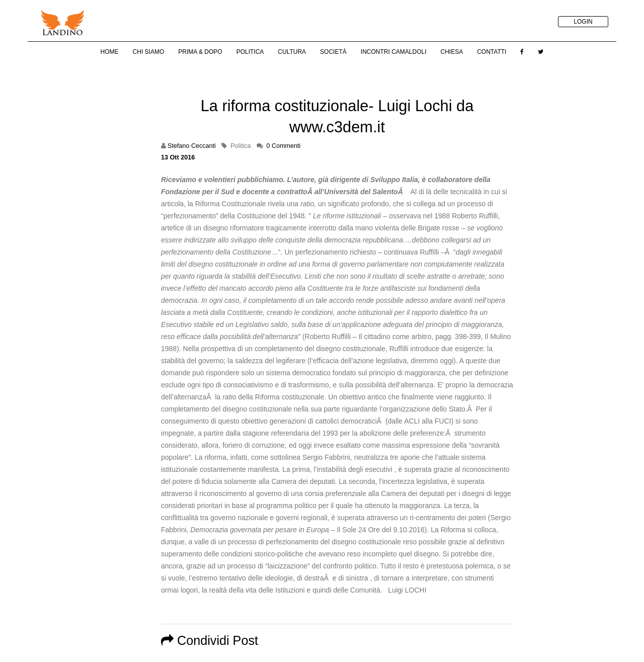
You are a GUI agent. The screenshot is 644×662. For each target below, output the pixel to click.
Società (333, 52)
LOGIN (583, 22)
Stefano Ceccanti (192, 146)
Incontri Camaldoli (394, 52)
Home (110, 52)
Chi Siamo (149, 52)
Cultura (292, 52)
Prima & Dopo (200, 52)
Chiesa (452, 52)
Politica (250, 52)
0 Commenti (284, 146)
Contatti (492, 52)
